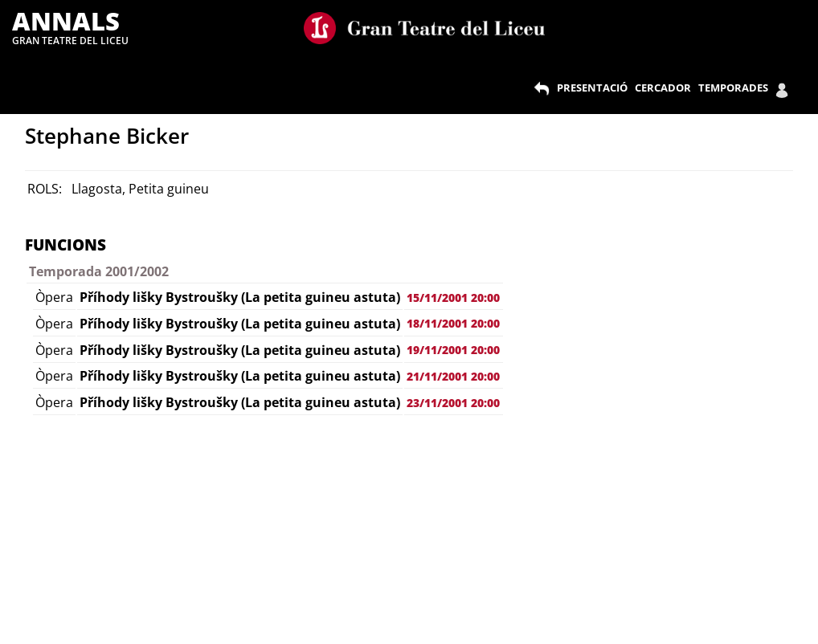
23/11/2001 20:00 (453, 403)
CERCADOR (663, 88)
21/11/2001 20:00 (453, 376)
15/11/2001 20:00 (453, 298)
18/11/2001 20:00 (453, 323)
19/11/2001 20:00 (453, 350)
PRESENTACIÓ (592, 88)
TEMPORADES (733, 88)
